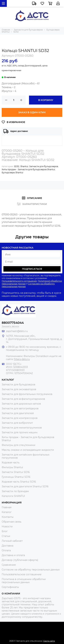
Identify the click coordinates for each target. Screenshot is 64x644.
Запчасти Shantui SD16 (16, 472)
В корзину (46, 100)
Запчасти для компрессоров (20, 418)
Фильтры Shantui (12, 467)
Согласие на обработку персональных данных (31, 570)
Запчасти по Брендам (15, 491)
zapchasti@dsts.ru (17, 331)
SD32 (17, 166)
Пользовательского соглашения (19, 281)
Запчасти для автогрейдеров (20, 408)
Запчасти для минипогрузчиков (22, 428)
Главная (7, 507)
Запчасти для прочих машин (20, 432)
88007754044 (13, 323)
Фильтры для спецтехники (19, 445)
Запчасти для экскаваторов (19, 389)
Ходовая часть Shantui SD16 (19, 482)
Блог (5, 531)
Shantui (24, 166)
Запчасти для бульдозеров (44, 166)
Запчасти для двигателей (18, 413)
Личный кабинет (12, 541)
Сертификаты (10, 587)
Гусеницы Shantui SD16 (16, 477)
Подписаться (32, 269)
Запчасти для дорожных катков (21, 404)
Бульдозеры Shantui (12, 173)
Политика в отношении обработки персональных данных (24, 581)
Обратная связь (12, 522)
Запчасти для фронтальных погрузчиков (27, 394)
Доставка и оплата (13, 555)
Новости (7, 526)
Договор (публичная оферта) (20, 560)
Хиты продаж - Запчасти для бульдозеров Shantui (28, 169)
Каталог (7, 512)
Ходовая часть (11, 463)
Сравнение (9, 565)
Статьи (6, 536)
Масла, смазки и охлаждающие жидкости (28, 450)
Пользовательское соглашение (22, 574)
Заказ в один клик (32, 112)
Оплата (6, 550)
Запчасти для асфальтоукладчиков (23, 399)
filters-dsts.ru (22, 359)
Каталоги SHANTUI (13, 496)
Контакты (8, 517)
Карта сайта (49, 641)
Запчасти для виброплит (17, 423)
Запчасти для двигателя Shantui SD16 (25, 486)
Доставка (8, 546)
